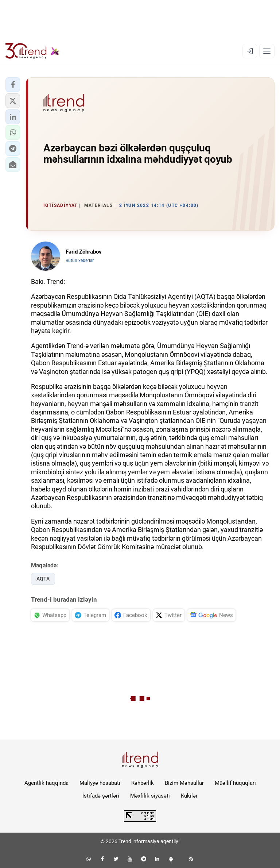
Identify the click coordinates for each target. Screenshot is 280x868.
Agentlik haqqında (46, 783)
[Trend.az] (32, 51)
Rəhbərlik (143, 783)
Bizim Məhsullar (184, 783)
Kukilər (189, 796)
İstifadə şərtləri (101, 796)
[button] (13, 85)
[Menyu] (267, 51)
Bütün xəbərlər (80, 261)
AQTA (43, 579)
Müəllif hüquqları (235, 783)
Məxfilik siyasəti (150, 796)
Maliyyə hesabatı (100, 783)
